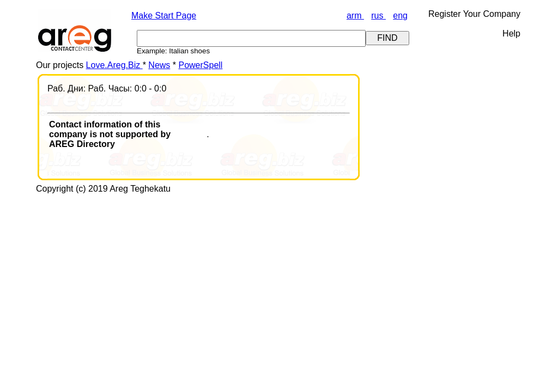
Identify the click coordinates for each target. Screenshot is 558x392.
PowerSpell (200, 65)
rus (378, 16)
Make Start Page (164, 16)
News (159, 65)
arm (355, 16)
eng (400, 16)
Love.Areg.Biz (114, 65)
